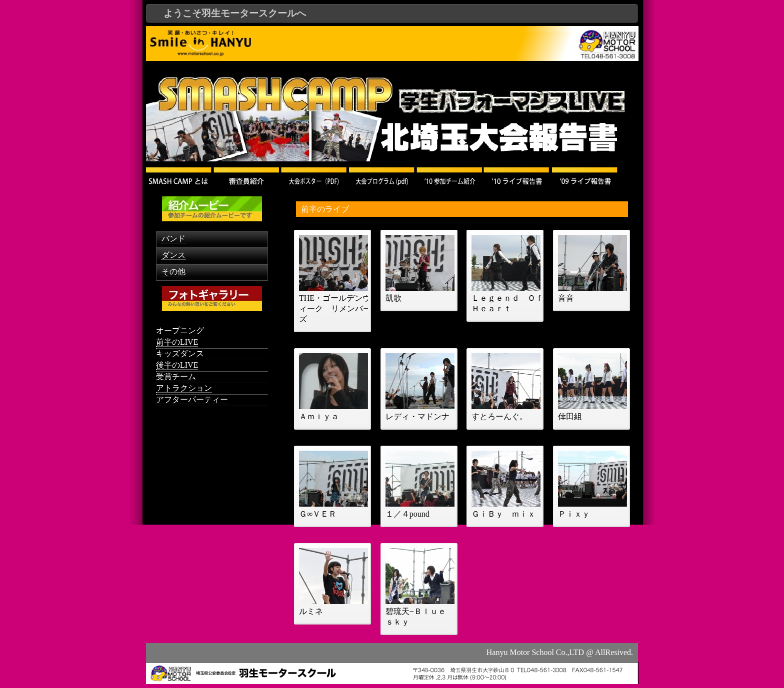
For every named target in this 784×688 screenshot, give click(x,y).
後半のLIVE (177, 365)
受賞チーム (176, 376)
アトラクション (184, 388)
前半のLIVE (177, 342)
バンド (173, 239)
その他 (173, 272)
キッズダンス (180, 353)
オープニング (180, 331)
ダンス (173, 255)
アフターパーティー (192, 399)
